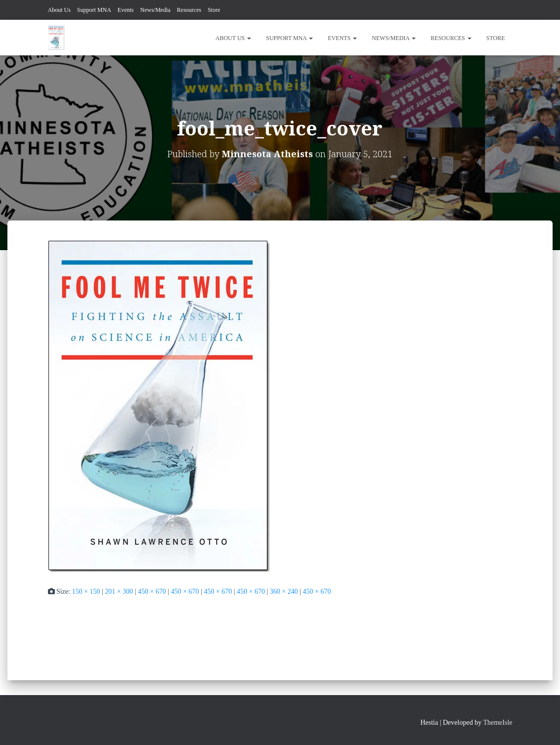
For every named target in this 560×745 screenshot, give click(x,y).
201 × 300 (119, 592)
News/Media (155, 10)
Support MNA (94, 10)
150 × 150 (86, 592)
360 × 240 (284, 592)
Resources (189, 10)
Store (214, 10)
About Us (59, 10)
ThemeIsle (497, 723)
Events (126, 10)
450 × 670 (152, 592)
